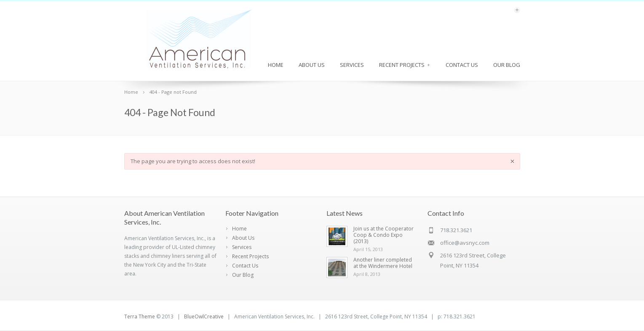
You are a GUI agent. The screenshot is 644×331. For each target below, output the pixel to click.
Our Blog (507, 65)
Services (352, 65)
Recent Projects (405, 65)
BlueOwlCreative (204, 316)
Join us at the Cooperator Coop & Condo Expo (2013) (383, 235)
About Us (312, 65)
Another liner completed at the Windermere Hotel (383, 263)
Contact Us (462, 65)
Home (276, 65)
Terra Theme (140, 316)
